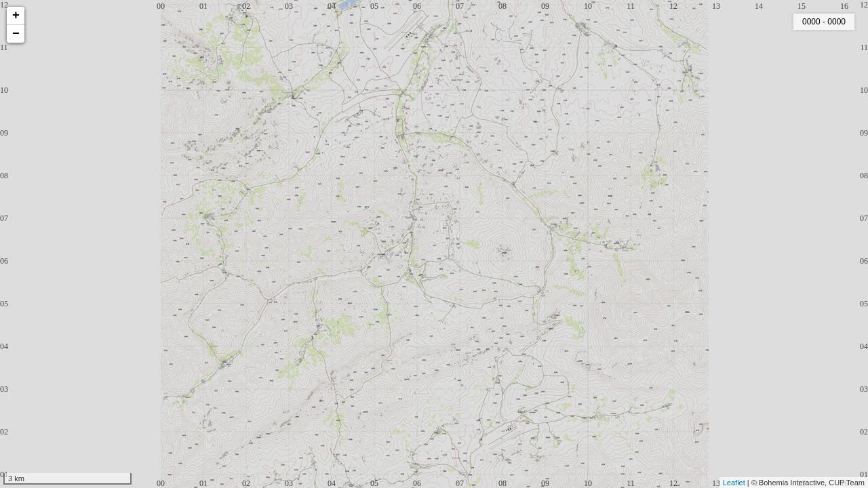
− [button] (16, 34)
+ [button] (16, 16)
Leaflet (734, 483)
